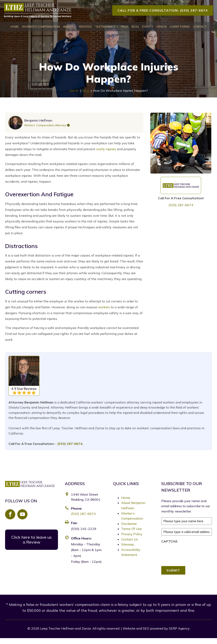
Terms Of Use (131, 529)
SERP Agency (179, 628)
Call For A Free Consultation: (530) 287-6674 (163, 10)
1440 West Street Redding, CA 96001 (86, 497)
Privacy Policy (132, 534)
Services (85, 27)
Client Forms (180, 27)
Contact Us (130, 539)
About (68, 27)
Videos (162, 27)
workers (104, 307)
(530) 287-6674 (181, 205)
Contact (200, 27)
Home (15, 27)
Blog (135, 27)
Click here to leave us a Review (32, 540)
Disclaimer (129, 524)
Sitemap (128, 544)
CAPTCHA (169, 541)
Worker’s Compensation (41, 27)
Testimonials (105, 27)
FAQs (125, 27)
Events (148, 27)
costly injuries (106, 149)
